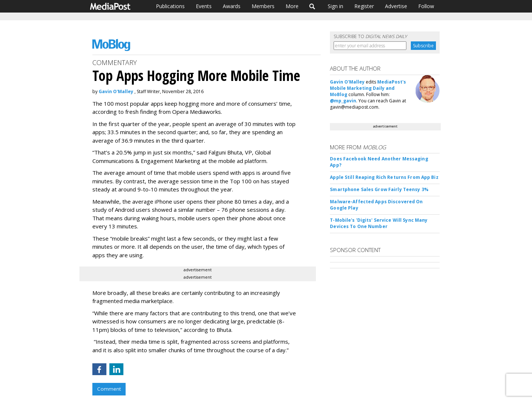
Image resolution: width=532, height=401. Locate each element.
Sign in (335, 6)
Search (312, 6)
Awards (232, 6)
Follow (426, 6)
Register (364, 6)
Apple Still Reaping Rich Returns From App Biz (384, 177)
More (292, 6)
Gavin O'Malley (116, 91)
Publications (170, 6)
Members (263, 6)
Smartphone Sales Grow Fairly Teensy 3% (379, 189)
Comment (109, 389)
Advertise (396, 6)
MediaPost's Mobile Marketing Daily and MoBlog (368, 88)
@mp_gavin (343, 101)
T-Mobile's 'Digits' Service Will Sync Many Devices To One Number (379, 223)
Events (204, 6)
